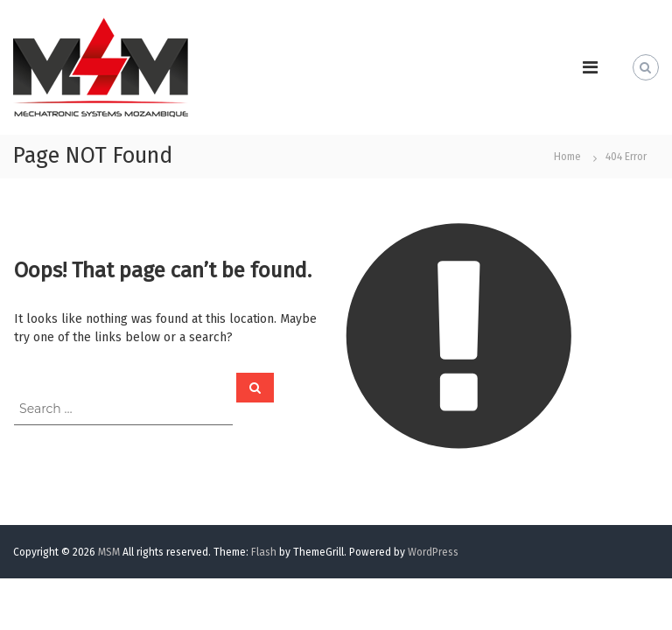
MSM (109, 552)
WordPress (433, 552)
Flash (264, 552)
